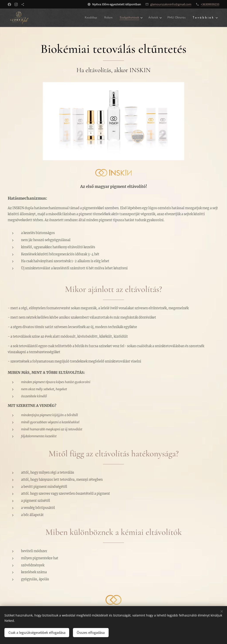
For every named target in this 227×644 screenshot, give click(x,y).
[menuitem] (90, 18)
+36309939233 (210, 4)
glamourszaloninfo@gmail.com (171, 4)
